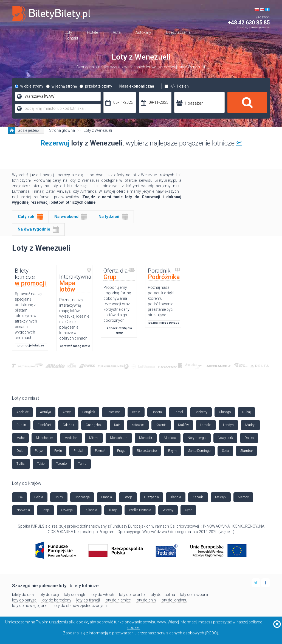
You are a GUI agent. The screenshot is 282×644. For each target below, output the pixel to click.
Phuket (78, 451)
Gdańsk (68, 425)
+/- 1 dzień (177, 86)
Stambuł (246, 451)
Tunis (82, 464)
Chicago (225, 412)
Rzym (172, 451)
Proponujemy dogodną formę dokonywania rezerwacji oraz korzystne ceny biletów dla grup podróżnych (117, 304)
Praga (121, 451)
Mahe (20, 438)
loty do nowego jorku (30, 606)
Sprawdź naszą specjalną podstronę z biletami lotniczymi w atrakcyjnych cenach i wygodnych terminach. (28, 316)
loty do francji (88, 600)
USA (20, 497)
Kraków (183, 425)
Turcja (113, 510)
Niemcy (243, 497)
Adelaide (22, 412)
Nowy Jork (225, 438)
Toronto (61, 464)
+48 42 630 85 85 (249, 23)
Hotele (92, 32)
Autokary (143, 32)
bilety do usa (23, 595)
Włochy (168, 510)
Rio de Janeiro (147, 451)
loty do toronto (132, 595)
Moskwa (170, 438)
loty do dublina (162, 595)
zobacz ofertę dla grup (119, 330)
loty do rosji (49, 595)
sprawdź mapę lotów (75, 346)
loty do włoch (102, 595)
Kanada (198, 497)
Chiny (59, 497)
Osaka (249, 438)
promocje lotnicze (31, 345)
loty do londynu (174, 600)
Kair (117, 425)
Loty (68, 32)
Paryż (39, 451)
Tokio (41, 464)
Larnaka (206, 425)
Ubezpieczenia (178, 32)
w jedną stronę (61, 86)
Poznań (100, 451)
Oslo (20, 451)
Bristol (178, 412)
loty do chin (146, 600)
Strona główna (62, 130)
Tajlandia (91, 510)
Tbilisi (21, 464)
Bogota (157, 412)
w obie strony (29, 86)
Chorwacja (82, 497)
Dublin (21, 425)
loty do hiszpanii (194, 595)
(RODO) (212, 633)
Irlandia (176, 497)
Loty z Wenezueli (98, 130)
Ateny (67, 412)
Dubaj (246, 412)
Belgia (39, 497)
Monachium (119, 438)
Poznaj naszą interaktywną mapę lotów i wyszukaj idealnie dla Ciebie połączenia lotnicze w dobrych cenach (74, 319)
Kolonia (161, 425)
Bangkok (89, 412)
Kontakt (71, 38)
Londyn (228, 425)
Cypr (188, 510)
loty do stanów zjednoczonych (80, 606)
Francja (107, 497)
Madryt (250, 425)
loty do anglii (75, 595)
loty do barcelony (56, 600)
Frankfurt (44, 425)
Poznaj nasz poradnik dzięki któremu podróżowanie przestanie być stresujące (161, 301)
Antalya (46, 412)
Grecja (128, 497)
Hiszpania (151, 497)
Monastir (146, 438)
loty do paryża (24, 600)
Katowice (138, 425)
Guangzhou (94, 425)
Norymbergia (197, 438)
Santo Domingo (199, 451)
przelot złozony (96, 86)
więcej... (226, 532)
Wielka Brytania (140, 510)
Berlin (136, 412)
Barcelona (113, 412)
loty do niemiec (118, 600)
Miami (94, 438)
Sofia (225, 451)
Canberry (201, 412)
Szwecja (67, 510)
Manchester (44, 438)
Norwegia (23, 510)
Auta (117, 32)
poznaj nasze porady (164, 323)
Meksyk (221, 497)
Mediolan (71, 438)
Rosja (46, 510)
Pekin (58, 451)
